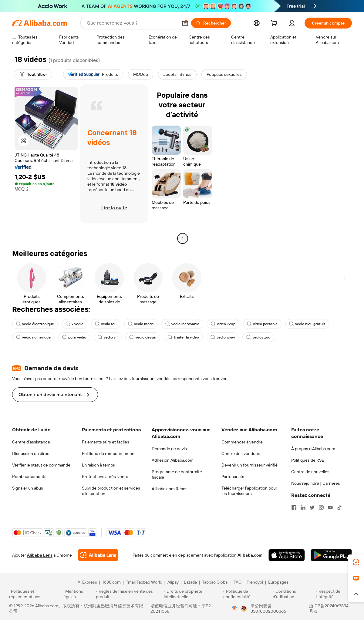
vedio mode (141, 324)
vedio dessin (143, 337)
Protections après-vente (105, 477)
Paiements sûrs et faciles (106, 442)
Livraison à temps (98, 465)
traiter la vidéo (183, 337)
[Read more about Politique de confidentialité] (247, 594)
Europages (278, 582)
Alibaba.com (250, 555)
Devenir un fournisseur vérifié (249, 465)
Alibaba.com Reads (170, 489)
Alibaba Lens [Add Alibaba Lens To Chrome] (40, 555)
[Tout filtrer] (33, 74)
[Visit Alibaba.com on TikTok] (339, 507)
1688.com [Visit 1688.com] (111, 582)
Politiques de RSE (308, 460)
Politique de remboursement (109, 453)
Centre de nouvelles (310, 472)
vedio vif (108, 337)
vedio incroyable (182, 324)
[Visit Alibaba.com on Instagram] (321, 507)
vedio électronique (35, 324)
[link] (356, 562)
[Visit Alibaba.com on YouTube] (330, 507)
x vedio (74, 324)
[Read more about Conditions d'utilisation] (293, 594)
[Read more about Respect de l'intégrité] (335, 594)
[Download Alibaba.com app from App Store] (287, 555)
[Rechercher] (211, 23)
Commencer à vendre (242, 442)
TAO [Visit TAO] (238, 582)
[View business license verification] (234, 608)
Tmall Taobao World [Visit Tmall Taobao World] (144, 582)
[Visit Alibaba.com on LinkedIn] (303, 507)
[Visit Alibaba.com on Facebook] (294, 507)
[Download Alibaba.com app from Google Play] (331, 555)
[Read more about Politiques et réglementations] (35, 594)
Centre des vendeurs (241, 453)
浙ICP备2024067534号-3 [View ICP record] (329, 608)
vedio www (223, 337)
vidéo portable (262, 324)
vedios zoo (258, 337)
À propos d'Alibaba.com (313, 449)
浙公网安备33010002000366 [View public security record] (268, 608)
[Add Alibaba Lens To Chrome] (98, 555)
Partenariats (233, 477)
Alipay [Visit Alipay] (173, 582)
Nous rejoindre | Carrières (316, 483)
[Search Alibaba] (132, 23)
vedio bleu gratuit (307, 324)
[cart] (275, 24)
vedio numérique (33, 337)
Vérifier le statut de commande (41, 465)
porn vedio (74, 337)
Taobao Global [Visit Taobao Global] (215, 582)
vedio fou (106, 324)
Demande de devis (169, 449)
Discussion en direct (32, 453)
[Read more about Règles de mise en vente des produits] (129, 594)
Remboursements (29, 477)
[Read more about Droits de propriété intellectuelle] (193, 594)
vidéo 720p (223, 324)
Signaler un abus (28, 488)
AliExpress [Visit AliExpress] (87, 582)
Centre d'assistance (31, 442)
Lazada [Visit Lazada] (190, 582)
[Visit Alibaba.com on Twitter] (312, 507)
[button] (185, 23)
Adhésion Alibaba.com (173, 460)
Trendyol (255, 582)
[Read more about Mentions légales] (78, 594)
